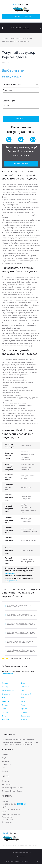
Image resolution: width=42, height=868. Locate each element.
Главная (12, 39)
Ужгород (5, 712)
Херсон (4, 716)
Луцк (3, 698)
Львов (23, 698)
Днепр (23, 683)
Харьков (24, 712)
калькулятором (11, 581)
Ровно (23, 705)
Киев (22, 690)
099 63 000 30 (10, 573)
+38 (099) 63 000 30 (20, 28)
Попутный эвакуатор (24, 39)
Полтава (5, 705)
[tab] (21, 606)
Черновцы (24, 720)
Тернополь (24, 709)
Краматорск (6, 694)
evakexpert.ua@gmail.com (11, 814)
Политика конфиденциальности (21, 852)
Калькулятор (21, 163)
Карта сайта (21, 857)
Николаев (5, 701)
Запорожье (25, 687)
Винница (5, 683)
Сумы (4, 709)
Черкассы (5, 720)
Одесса (23, 701)
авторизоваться (7, 674)
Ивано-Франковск (8, 690)
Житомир (5, 687)
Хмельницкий (25, 716)
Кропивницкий (26, 694)
